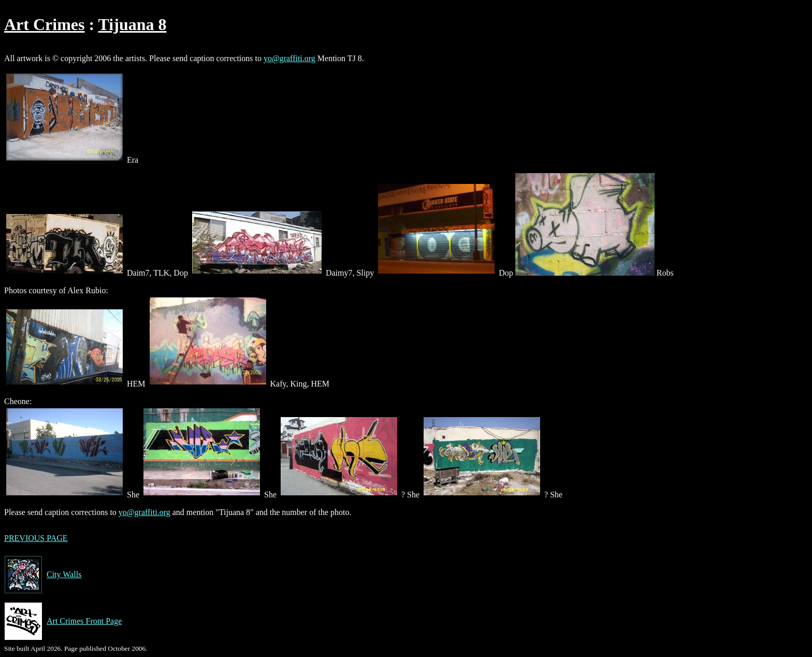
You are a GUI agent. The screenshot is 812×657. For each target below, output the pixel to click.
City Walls (43, 575)
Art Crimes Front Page (63, 621)
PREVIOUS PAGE (36, 538)
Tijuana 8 (133, 24)
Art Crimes (44, 24)
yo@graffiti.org (289, 58)
